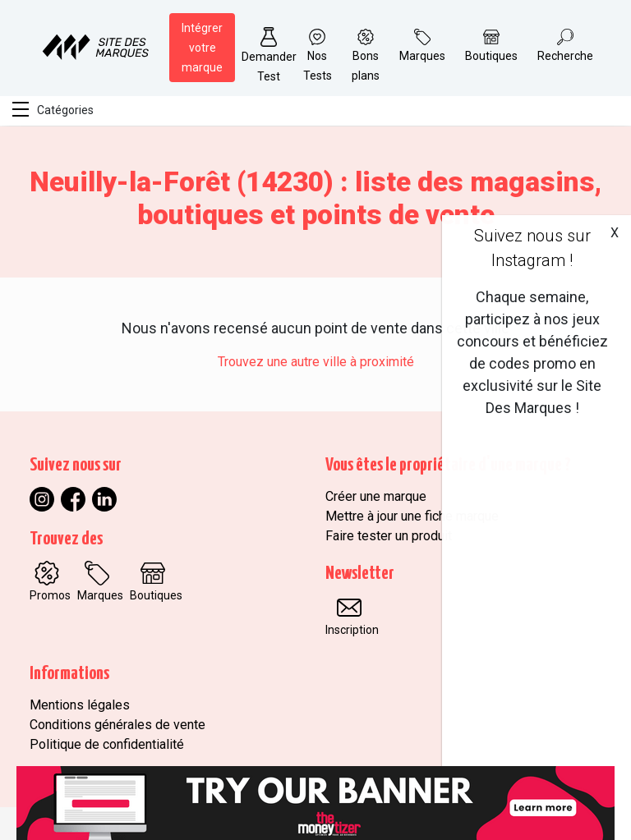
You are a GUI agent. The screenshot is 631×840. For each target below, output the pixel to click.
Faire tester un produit (389, 536)
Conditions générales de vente (117, 725)
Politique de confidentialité (107, 744)
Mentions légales (80, 705)
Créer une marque (376, 496)
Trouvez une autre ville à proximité (316, 362)
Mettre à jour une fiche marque (412, 516)
